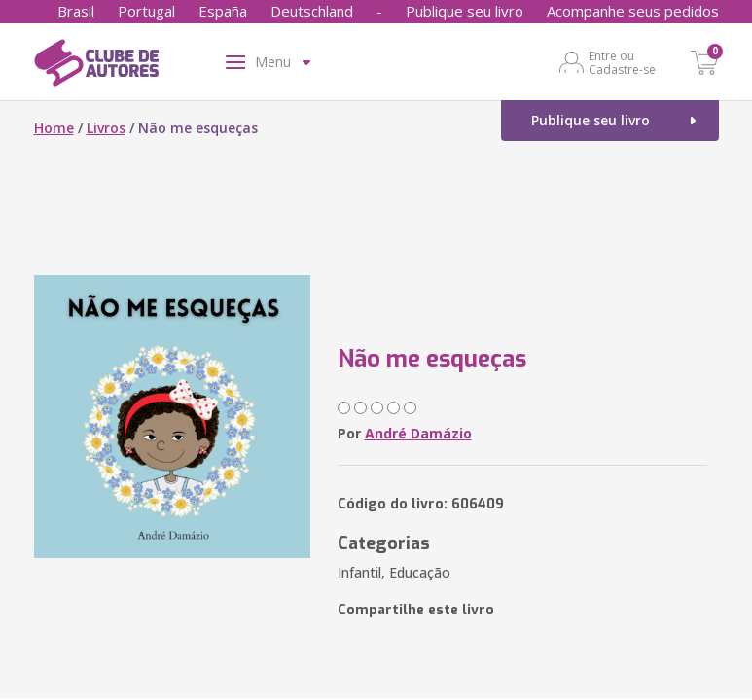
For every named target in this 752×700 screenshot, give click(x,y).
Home (54, 128)
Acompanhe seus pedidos (633, 11)
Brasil (76, 11)
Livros (106, 128)
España (223, 11)
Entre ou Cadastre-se (622, 62)
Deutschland (312, 11)
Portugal (146, 11)
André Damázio (418, 433)
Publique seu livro (465, 11)
